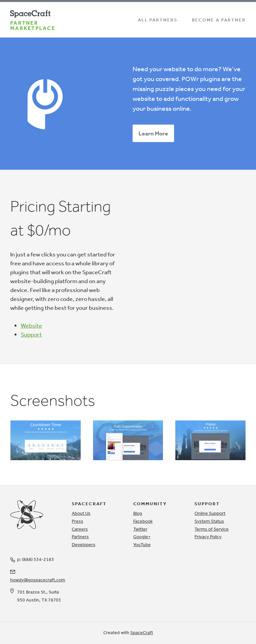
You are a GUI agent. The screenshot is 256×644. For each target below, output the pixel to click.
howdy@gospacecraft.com (38, 580)
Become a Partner (219, 20)
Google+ (142, 537)
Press (77, 521)
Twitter (140, 529)
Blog (138, 513)
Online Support (210, 513)
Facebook (143, 521)
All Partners (158, 20)
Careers (80, 529)
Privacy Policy (208, 537)
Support (31, 334)
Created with (128, 632)
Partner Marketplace (33, 25)
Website (31, 325)
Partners (80, 537)
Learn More (153, 133)
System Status (209, 521)
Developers (84, 544)
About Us (81, 513)
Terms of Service (212, 529)
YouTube (142, 544)
